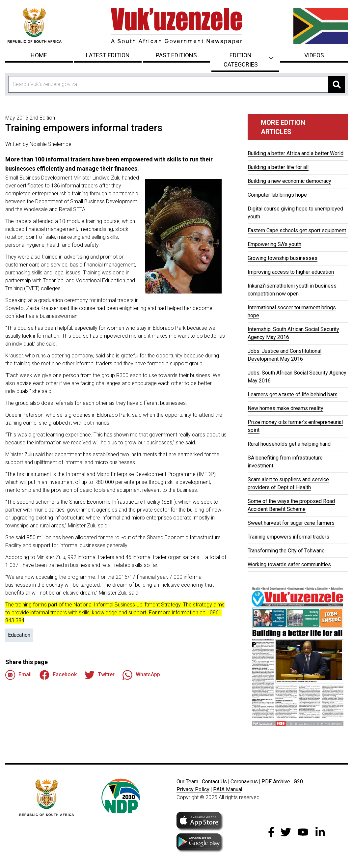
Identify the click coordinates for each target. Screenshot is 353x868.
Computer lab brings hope (277, 195)
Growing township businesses (283, 258)
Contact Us (214, 782)
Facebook (58, 675)
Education (19, 635)
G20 (298, 782)
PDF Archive (276, 782)
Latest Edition (108, 55)
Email (18, 675)
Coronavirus (244, 782)
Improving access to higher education (291, 272)
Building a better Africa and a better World (296, 153)
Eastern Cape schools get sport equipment (297, 230)
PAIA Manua (227, 789)
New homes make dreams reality (285, 408)
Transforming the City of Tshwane (286, 551)
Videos (314, 55)
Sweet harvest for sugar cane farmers (291, 523)
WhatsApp (141, 675)
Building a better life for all (278, 167)
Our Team (187, 782)
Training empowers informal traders (288, 537)
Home (39, 55)
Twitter (100, 675)
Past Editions (176, 55)
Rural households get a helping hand (289, 444)
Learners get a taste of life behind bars (293, 394)
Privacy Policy (193, 789)
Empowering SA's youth (274, 244)
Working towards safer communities (289, 564)
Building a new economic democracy (289, 181)
